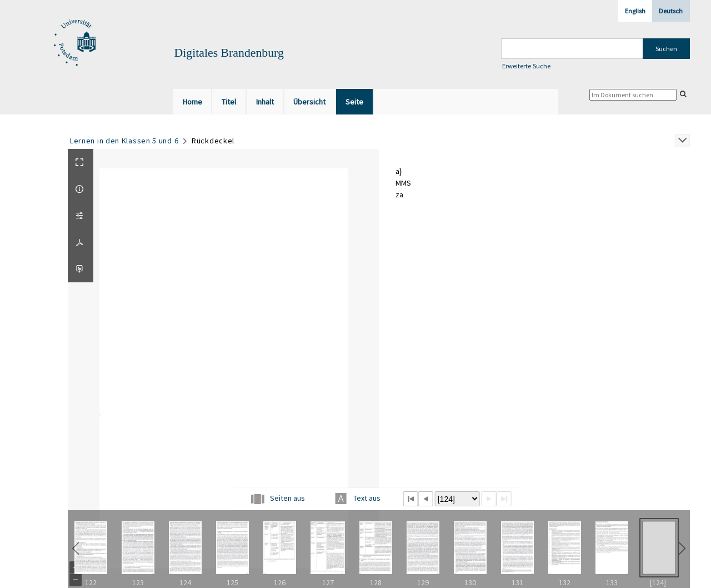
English (635, 11)
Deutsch (671, 11)
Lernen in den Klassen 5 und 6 (124, 141)
